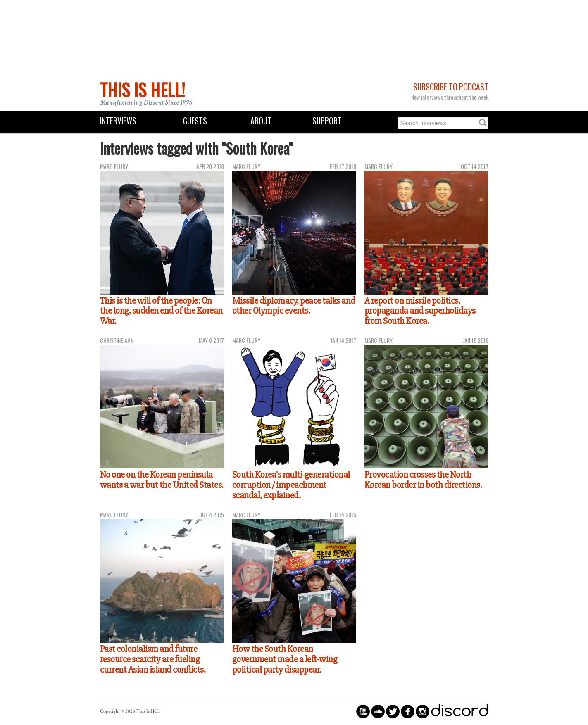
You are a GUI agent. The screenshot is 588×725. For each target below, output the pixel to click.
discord (459, 711)
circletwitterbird (393, 711)
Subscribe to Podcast (451, 87)
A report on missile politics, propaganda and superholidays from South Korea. (420, 311)
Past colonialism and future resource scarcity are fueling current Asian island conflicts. (153, 659)
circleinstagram (423, 711)
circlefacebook (408, 711)
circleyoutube (363, 711)
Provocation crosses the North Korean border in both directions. (423, 480)
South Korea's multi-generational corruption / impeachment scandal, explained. (291, 485)
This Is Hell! (143, 90)
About (261, 121)
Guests (195, 121)
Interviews (118, 121)
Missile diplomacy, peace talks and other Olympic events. (294, 306)
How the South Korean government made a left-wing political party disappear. (285, 659)
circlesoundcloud (378, 711)
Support (327, 121)
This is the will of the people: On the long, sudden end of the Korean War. (161, 311)
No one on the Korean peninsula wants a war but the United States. (162, 480)
